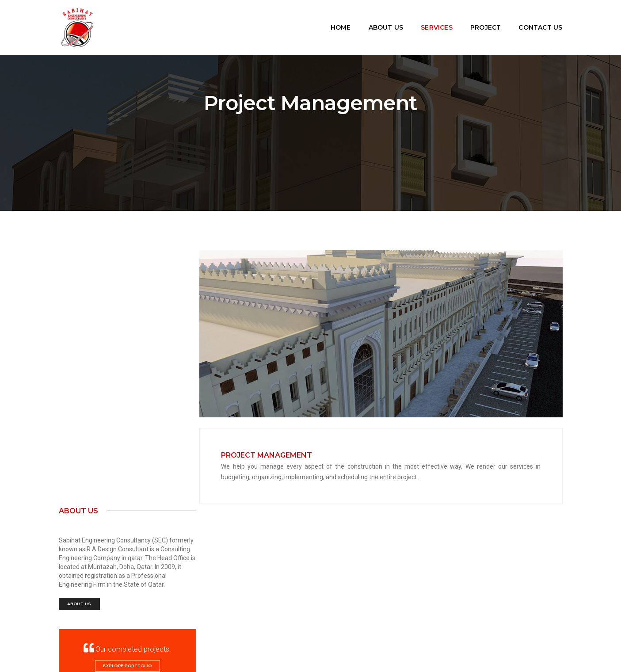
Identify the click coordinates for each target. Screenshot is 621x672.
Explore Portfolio (117, 421)
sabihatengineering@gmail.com (103, 569)
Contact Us (540, 22)
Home (341, 22)
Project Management (276, 454)
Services (437, 22)
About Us (386, 22)
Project (486, 22)
